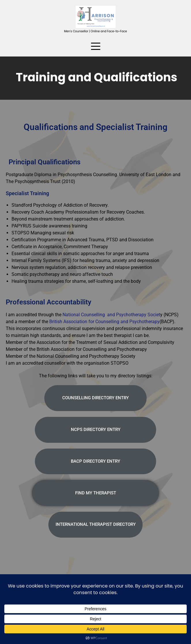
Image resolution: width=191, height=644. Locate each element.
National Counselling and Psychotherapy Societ (111, 315)
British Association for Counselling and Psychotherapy (104, 322)
